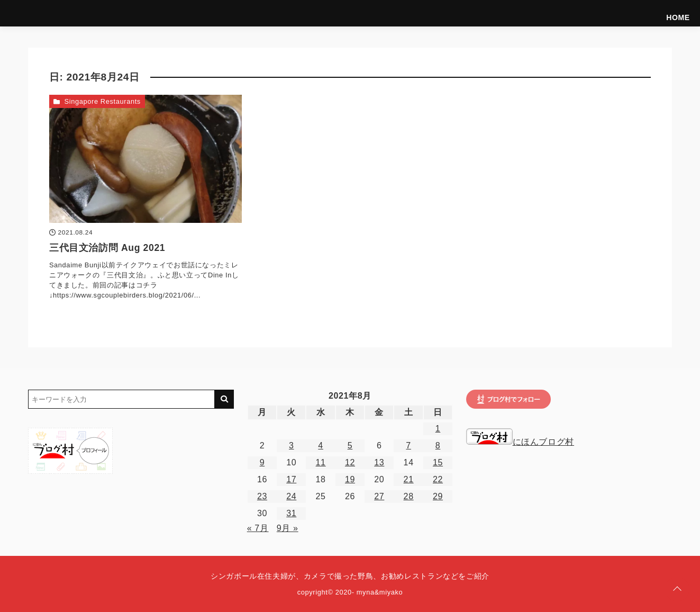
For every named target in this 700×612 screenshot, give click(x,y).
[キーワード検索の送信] (224, 399)
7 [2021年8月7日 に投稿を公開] (408, 445)
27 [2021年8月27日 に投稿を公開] (379, 496)
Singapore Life (654, 13)
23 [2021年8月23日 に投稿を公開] (262, 496)
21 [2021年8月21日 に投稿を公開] (409, 479)
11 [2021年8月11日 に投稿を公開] (321, 462)
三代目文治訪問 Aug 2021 (107, 248)
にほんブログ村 (520, 442)
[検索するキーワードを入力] (121, 399)
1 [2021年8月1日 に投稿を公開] (438, 429)
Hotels (607, 13)
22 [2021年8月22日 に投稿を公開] (438, 479)
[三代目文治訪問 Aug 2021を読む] (146, 159)
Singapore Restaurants (103, 101)
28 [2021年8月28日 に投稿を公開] (409, 496)
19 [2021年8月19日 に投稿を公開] (350, 479)
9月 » (288, 528)
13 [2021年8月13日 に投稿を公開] (379, 462)
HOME (434, 13)
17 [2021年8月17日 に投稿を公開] (291, 479)
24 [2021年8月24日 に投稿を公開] (291, 496)
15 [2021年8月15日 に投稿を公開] (438, 462)
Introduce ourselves (489, 13)
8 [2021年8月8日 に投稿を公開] (438, 445)
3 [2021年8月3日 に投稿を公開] (292, 445)
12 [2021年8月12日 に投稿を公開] (350, 462)
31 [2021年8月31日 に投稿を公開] (291, 513)
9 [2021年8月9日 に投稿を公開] (262, 462)
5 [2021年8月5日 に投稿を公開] (350, 445)
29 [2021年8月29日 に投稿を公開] (438, 496)
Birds (543, 13)
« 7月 (258, 528)
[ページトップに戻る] (677, 589)
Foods (574, 13)
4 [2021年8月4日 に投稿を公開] (321, 445)
